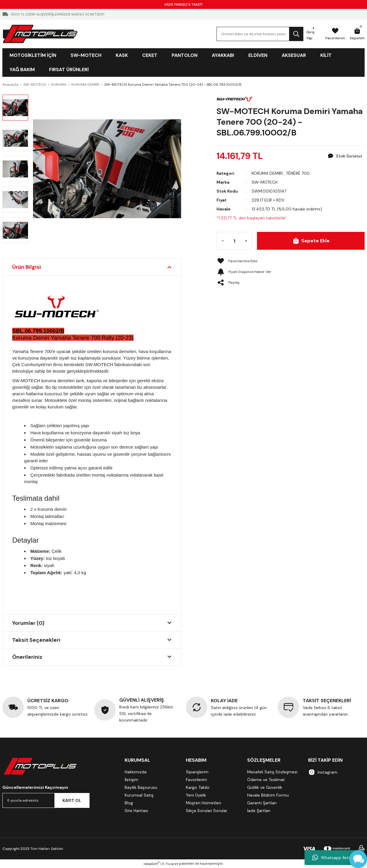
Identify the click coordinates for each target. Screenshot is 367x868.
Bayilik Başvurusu (141, 787)
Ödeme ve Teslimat (266, 780)
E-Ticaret (170, 864)
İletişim (131, 780)
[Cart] (357, 34)
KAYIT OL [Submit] (72, 800)
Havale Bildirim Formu (268, 795)
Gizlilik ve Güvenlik (265, 787)
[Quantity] (234, 241)
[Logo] (40, 34)
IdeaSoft (152, 864)
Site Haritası (136, 811)
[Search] (260, 34)
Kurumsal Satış (139, 795)
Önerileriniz (27, 657)
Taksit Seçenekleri (36, 640)
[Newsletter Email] (46, 800)
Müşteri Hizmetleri (203, 803)
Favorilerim (196, 780)
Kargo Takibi (198, 787)
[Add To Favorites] (291, 261)
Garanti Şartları (262, 803)
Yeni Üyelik (196, 795)
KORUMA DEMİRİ (267, 173)
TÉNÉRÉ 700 (298, 173)
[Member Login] (313, 34)
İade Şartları (259, 811)
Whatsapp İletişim (334, 858)
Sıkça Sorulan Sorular (207, 811)
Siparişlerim (197, 772)
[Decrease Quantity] (223, 241)
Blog (129, 803)
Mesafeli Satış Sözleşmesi (272, 772)
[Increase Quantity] (246, 241)
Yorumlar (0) (28, 623)
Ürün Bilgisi (27, 267)
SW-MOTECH (265, 182)
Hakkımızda (136, 772)
